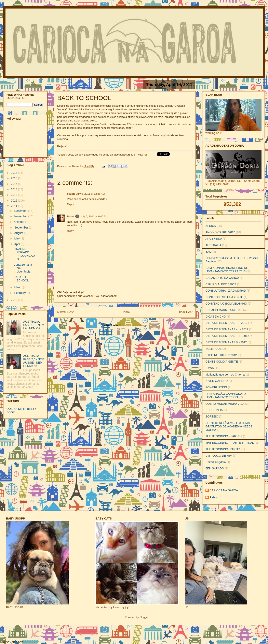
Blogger (144, 617)
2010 (15, 300)
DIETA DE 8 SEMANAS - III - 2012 (227, 336)
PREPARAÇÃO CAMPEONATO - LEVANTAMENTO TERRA (226, 396)
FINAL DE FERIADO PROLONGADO (24, 254)
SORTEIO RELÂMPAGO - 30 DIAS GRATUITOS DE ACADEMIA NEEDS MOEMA (229, 426)
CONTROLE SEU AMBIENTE (224, 297)
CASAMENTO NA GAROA (222, 278)
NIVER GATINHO (217, 381)
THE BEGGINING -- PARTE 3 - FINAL (230, 443)
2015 (15, 184)
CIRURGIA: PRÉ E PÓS (221, 284)
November (21, 216)
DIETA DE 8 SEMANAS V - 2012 (226, 342)
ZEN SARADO (215, 468)
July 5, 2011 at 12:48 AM (90, 194)
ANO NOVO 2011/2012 (220, 232)
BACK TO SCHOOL (21, 279)
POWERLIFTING (216, 387)
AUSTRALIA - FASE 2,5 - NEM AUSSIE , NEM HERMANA (34, 361)
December (21, 211)
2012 (15, 201)
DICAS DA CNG (216, 317)
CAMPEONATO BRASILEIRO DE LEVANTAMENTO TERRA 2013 (227, 270)
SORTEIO (212, 416)
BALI (209, 252)
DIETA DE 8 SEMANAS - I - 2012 (226, 323)
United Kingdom (216, 462)
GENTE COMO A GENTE (222, 362)
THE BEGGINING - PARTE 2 (224, 436)
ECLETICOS (213, 349)
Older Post (185, 312)
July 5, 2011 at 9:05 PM (94, 216)
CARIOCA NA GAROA (224, 490)
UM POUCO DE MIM (219, 456)
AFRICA (211, 226)
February (20, 293)
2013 (15, 195)
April (17, 244)
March (19, 287)
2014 (15, 189)
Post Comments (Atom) (133, 325)
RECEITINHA (214, 410)
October (20, 222)
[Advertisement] (98, 634)
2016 (15, 178)
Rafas (76, 166)
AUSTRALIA (213, 245)
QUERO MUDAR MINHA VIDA (225, 404)
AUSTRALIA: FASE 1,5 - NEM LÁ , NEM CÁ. (34, 325)
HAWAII (210, 368)
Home (126, 312)
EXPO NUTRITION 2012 (221, 355)
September (22, 228)
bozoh (71, 194)
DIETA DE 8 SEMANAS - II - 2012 (227, 329)
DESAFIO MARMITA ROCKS (224, 310)
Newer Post (65, 312)
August (19, 233)
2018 (15, 173)
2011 (15, 206)
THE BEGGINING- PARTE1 (223, 449)
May (17, 238)
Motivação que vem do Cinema (225, 375)
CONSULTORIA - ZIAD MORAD (226, 291)
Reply (70, 204)
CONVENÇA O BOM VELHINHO (226, 304)
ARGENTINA (214, 239)
